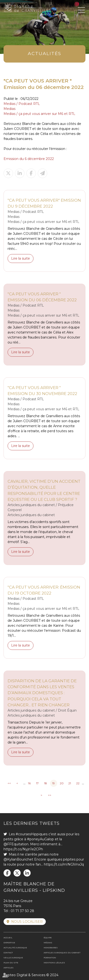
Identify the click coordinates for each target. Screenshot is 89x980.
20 (62, 783)
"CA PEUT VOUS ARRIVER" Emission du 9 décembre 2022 (44, 203)
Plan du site (11, 963)
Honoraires (51, 948)
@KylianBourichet (18, 859)
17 (37, 783)
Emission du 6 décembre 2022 (29, 159)
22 (78, 783)
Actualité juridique (15, 948)
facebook (7, 873)
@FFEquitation (16, 844)
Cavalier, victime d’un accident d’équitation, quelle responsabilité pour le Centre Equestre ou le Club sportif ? (44, 490)
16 (29, 783)
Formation (50, 958)
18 (46, 783)
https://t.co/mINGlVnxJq (64, 864)
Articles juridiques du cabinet (62, 953)
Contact (8, 953)
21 (70, 783)
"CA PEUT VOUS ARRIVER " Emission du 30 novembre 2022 (42, 391)
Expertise (9, 943)
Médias (48, 943)
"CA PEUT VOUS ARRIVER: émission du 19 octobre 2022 (44, 590)
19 (54, 783)
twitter (17, 873)
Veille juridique (13, 958)
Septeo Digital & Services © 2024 (31, 975)
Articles (9, 968)
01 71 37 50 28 (22, 911)
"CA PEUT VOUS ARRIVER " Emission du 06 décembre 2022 (42, 297)
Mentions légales (54, 963)
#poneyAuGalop (40, 839)
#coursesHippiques (32, 834)
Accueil (8, 938)
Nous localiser (27, 922)
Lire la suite (21, 258)
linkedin (27, 873)
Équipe (48, 938)
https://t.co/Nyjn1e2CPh (23, 849)
